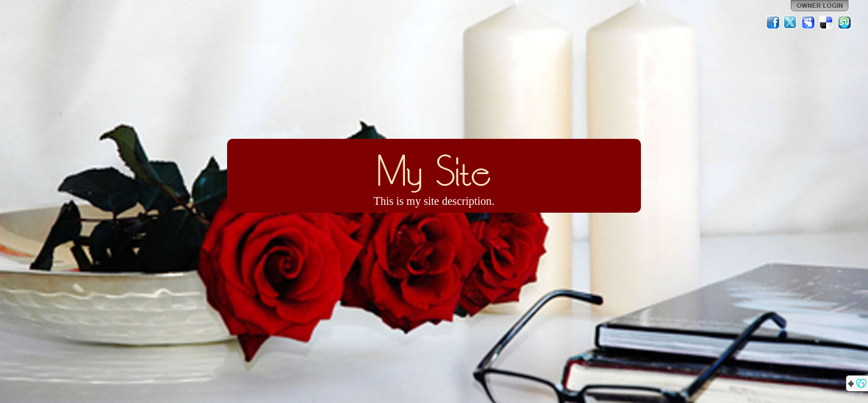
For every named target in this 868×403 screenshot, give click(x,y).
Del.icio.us (827, 22)
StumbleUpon (845, 22)
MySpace (809, 22)
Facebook (773, 22)
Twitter (791, 22)
